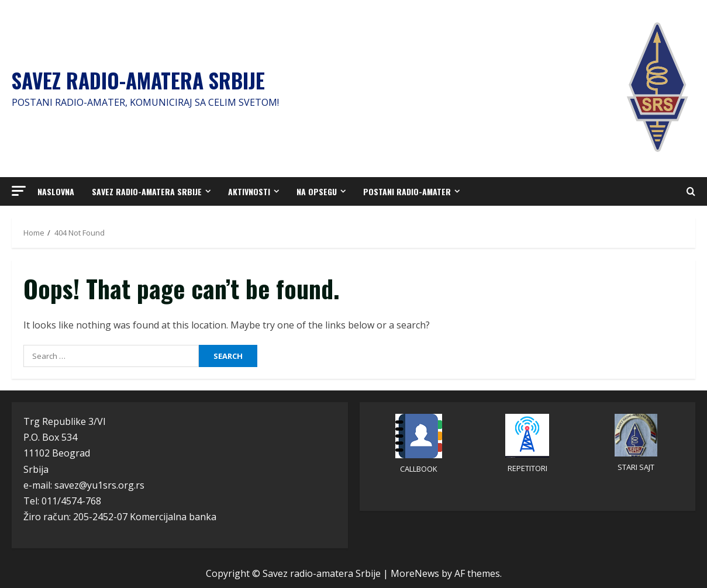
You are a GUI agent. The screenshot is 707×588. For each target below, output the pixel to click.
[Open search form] (691, 191)
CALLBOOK (419, 469)
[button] (19, 191)
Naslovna (56, 191)
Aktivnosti (249, 191)
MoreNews (415, 573)
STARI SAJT (636, 467)
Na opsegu (317, 191)
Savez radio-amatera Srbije (138, 80)
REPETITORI (527, 468)
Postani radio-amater (407, 191)
